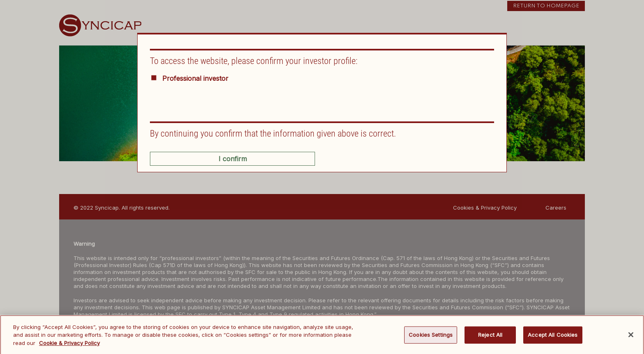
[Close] (631, 337)
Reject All (490, 337)
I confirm (233, 159)
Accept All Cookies (553, 337)
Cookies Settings (431, 337)
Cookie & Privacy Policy (69, 345)
